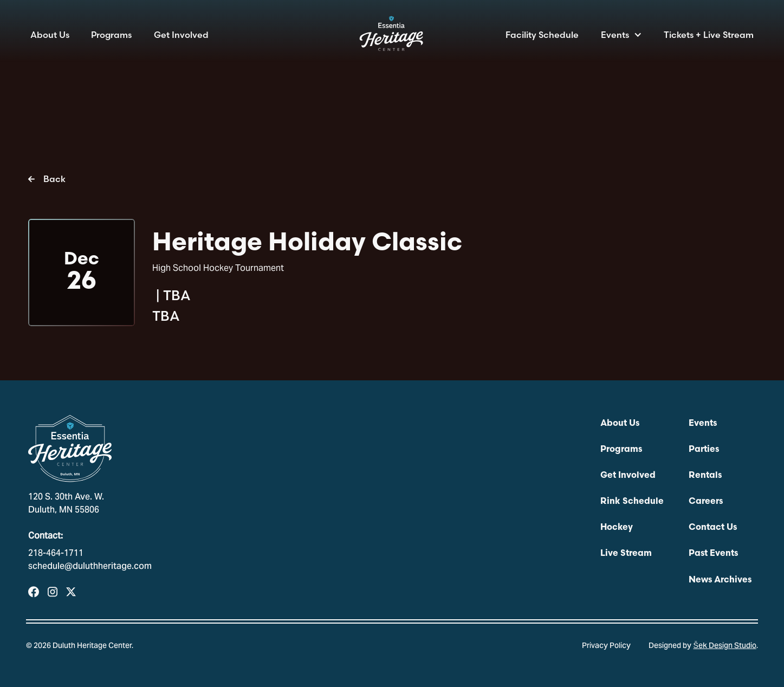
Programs (111, 35)
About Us (50, 35)
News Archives (720, 580)
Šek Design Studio (724, 646)
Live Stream (626, 554)
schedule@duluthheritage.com (90, 567)
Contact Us (713, 528)
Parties (704, 450)
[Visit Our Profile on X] (71, 592)
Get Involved (181, 35)
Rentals (705, 476)
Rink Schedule (632, 502)
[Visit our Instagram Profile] (53, 592)
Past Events (713, 554)
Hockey (617, 528)
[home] (392, 37)
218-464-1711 (56, 554)
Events (615, 35)
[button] (621, 35)
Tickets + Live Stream (709, 35)
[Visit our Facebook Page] (34, 592)
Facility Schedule (542, 35)
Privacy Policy (606, 647)
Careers (706, 502)
